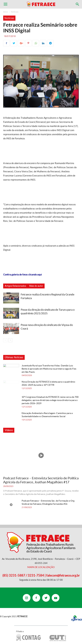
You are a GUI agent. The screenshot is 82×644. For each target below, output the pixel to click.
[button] (78, 4)
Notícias (15, 12)
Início (6, 12)
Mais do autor (36, 286)
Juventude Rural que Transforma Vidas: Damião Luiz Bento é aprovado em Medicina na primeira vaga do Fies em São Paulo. (49, 369)
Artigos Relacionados (15, 286)
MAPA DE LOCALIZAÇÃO (41, 567)
